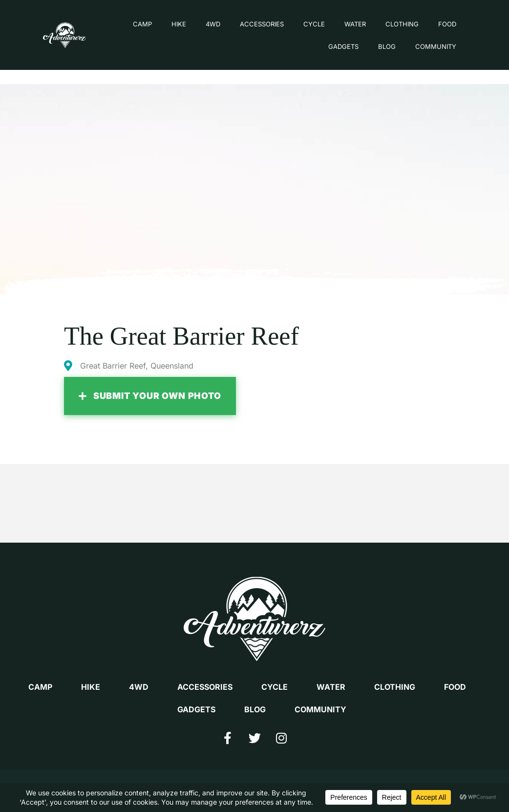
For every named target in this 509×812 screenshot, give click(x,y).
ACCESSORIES (251, 26)
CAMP (132, 26)
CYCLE (303, 26)
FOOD (436, 26)
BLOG (376, 48)
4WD (202, 26)
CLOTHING (391, 26)
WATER (344, 26)
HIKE (168, 26)
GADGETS (333, 48)
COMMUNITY (425, 48)
